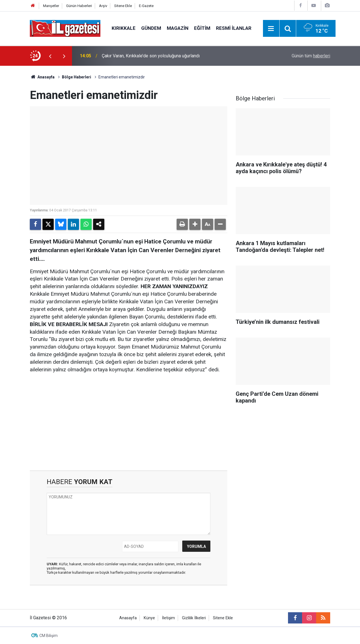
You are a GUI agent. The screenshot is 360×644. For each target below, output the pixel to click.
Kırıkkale (124, 28)
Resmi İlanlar (234, 28)
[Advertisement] (129, 422)
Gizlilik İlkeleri (194, 618)
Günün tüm (311, 56)
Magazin (178, 28)
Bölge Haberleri (76, 77)
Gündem (151, 28)
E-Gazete (146, 6)
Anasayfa (42, 77)
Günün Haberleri (79, 6)
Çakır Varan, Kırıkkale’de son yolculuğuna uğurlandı (151, 56)
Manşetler (51, 6)
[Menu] (271, 29)
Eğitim (202, 28)
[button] (195, 224)
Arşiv (103, 6)
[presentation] (50, 56)
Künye (149, 618)
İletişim (168, 618)
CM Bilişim (49, 636)
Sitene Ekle (123, 6)
